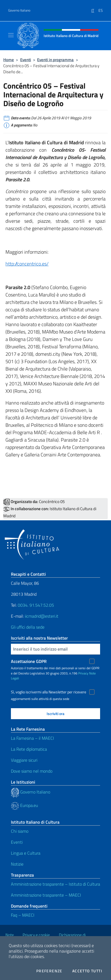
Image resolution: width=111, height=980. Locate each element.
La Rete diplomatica (29, 749)
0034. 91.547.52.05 (35, 605)
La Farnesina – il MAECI (32, 738)
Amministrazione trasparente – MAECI (46, 895)
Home (9, 60)
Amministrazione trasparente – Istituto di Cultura (55, 884)
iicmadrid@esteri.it (42, 616)
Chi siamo (20, 831)
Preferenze (49, 971)
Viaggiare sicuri (24, 760)
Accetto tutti (87, 971)
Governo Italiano (19, 10)
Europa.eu (24, 805)
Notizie (17, 864)
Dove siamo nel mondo (32, 771)
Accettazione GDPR (29, 661)
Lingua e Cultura (26, 853)
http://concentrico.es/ (27, 264)
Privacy (83, 673)
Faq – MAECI (23, 915)
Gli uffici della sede (28, 627)
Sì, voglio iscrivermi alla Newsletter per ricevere (49, 692)
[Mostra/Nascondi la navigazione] (11, 35)
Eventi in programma (55, 60)
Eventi (26, 60)
